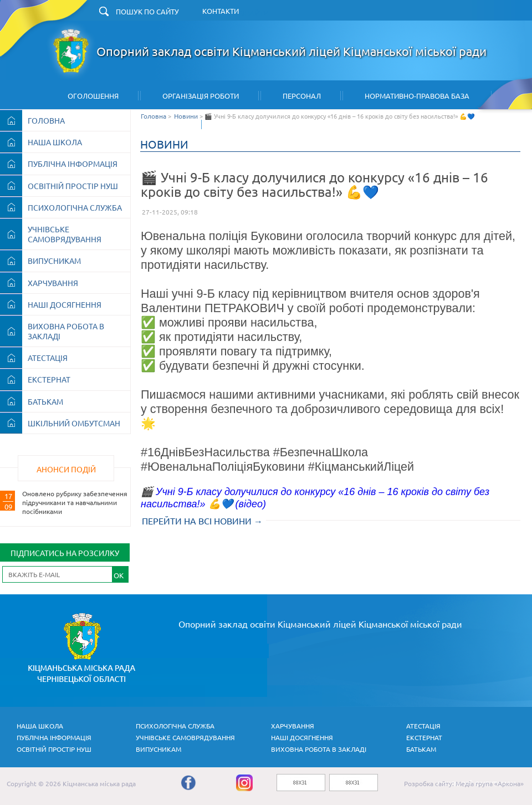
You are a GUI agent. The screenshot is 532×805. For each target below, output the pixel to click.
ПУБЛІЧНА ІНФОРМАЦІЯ (73, 164)
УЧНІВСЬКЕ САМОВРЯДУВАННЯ (65, 234)
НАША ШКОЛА (55, 142)
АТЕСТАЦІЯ (48, 358)
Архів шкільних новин (269, 124)
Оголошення (93, 96)
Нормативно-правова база (417, 96)
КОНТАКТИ (221, 11)
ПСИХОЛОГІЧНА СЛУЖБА (75, 207)
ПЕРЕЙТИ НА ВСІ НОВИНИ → (202, 521)
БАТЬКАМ (45, 401)
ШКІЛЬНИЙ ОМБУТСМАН (74, 423)
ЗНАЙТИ (254, 13)
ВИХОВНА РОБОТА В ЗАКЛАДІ (66, 331)
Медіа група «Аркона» (490, 783)
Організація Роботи (201, 96)
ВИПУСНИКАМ (54, 261)
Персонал (302, 96)
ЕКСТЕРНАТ (49, 379)
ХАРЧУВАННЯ (53, 283)
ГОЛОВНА (46, 120)
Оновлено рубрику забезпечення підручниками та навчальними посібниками (75, 502)
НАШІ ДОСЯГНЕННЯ (65, 304)
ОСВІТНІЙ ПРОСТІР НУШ (73, 186)
